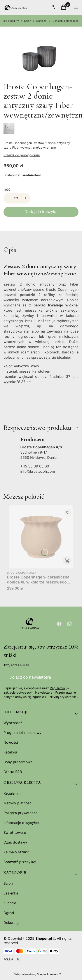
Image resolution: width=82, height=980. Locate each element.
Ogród (9, 913)
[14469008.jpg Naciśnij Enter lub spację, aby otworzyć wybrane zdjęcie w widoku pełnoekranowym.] (39, 54)
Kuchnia (10, 903)
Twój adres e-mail (16, 665)
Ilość (7, 189)
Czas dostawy (15, 842)
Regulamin (57, 688)
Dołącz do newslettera (30, 677)
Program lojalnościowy (22, 733)
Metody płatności (18, 803)
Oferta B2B (13, 772)
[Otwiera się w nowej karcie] (59, 624)
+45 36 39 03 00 (35, 466)
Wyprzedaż (13, 723)
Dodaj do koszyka (41, 212)
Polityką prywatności (62, 697)
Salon (28, 21)
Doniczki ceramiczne (65, 21)
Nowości (11, 742)
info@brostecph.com (38, 471)
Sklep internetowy (36, 974)
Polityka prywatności (21, 813)
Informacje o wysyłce (21, 823)
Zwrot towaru (15, 832)
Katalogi (10, 752)
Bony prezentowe (18, 762)
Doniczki (42, 21)
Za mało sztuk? (16, 852)
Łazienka (11, 893)
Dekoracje (12, 923)
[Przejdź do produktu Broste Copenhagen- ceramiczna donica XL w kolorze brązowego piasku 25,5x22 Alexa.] (41, 537)
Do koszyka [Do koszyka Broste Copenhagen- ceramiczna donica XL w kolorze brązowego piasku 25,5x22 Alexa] (67, 561)
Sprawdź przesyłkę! (20, 862)
